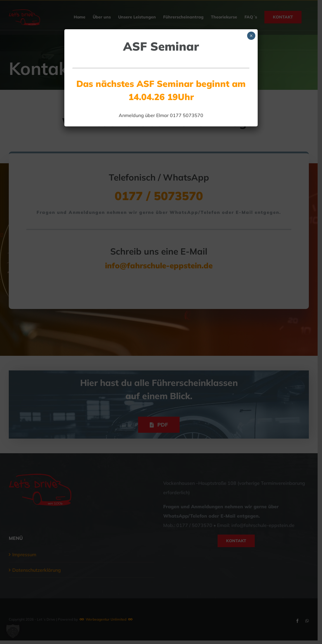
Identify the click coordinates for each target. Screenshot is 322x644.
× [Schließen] (251, 36)
